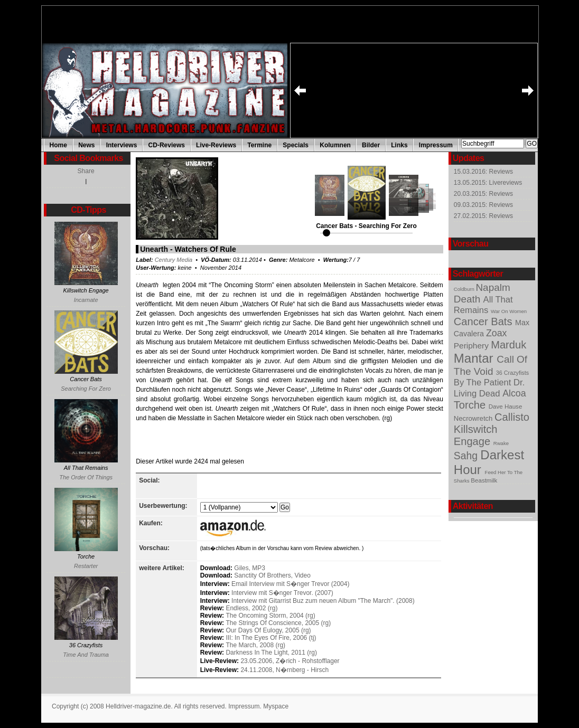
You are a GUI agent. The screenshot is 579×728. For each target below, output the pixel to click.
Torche (471, 405)
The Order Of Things (86, 477)
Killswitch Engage (476, 435)
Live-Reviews (216, 145)
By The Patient (484, 382)
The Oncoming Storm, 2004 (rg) (270, 616)
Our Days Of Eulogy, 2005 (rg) (268, 630)
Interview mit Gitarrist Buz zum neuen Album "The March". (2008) (323, 601)
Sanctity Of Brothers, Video (272, 575)
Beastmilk (484, 480)
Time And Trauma (86, 655)
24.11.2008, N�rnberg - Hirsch (284, 670)
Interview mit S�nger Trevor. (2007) (282, 593)
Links (399, 145)
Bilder (371, 145)
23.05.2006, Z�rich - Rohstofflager (290, 661)
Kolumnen (335, 145)
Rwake (501, 443)
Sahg (467, 456)
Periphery (472, 346)
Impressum (436, 145)
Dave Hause (506, 406)
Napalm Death (482, 293)
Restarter (86, 566)
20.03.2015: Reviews (483, 194)
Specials (296, 145)
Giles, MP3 (250, 568)
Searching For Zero (86, 389)
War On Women (509, 311)
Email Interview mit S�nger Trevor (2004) (290, 584)
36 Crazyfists (512, 373)
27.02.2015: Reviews (483, 216)
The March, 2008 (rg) (255, 645)
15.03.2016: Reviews (483, 172)
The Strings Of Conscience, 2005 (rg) (278, 623)
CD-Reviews (167, 145)
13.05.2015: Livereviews (488, 183)
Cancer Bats (484, 322)
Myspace (276, 706)
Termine (259, 145)
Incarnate (86, 300)
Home (58, 145)
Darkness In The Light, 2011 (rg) (271, 653)
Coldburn (465, 289)
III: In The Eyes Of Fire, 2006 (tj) (271, 638)
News (86, 145)
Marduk (508, 345)
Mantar (475, 358)
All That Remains (483, 305)
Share (86, 171)
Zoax (497, 333)
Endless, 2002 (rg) (251, 608)
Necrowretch (474, 418)
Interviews (122, 145)
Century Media (174, 260)
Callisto (512, 417)
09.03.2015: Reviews (483, 205)
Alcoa (514, 393)
